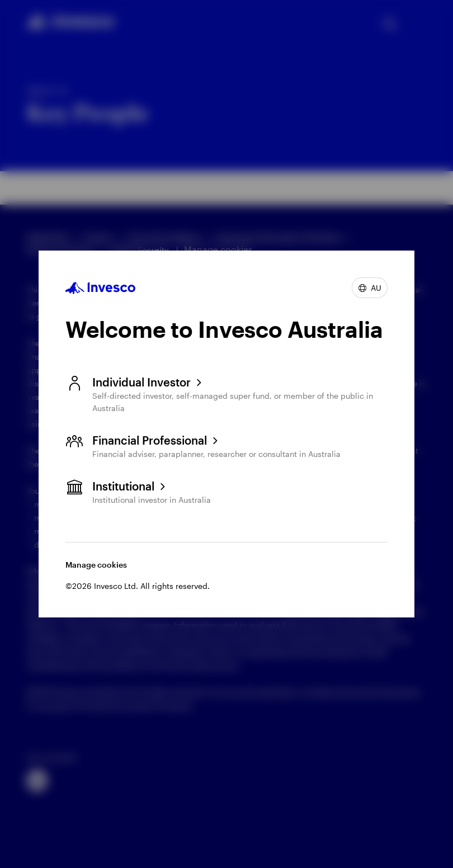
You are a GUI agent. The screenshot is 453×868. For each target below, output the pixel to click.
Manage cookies (96, 565)
